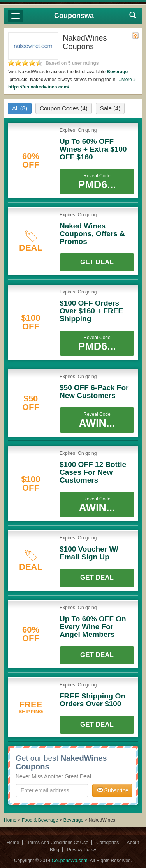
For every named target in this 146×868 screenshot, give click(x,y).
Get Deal (97, 262)
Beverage (117, 72)
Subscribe (113, 790)
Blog (55, 850)
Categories (107, 843)
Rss (135, 35)
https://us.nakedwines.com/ (39, 87)
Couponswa (74, 16)
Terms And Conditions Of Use (57, 843)
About (133, 843)
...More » (127, 80)
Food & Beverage (41, 820)
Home (10, 820)
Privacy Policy (82, 850)
